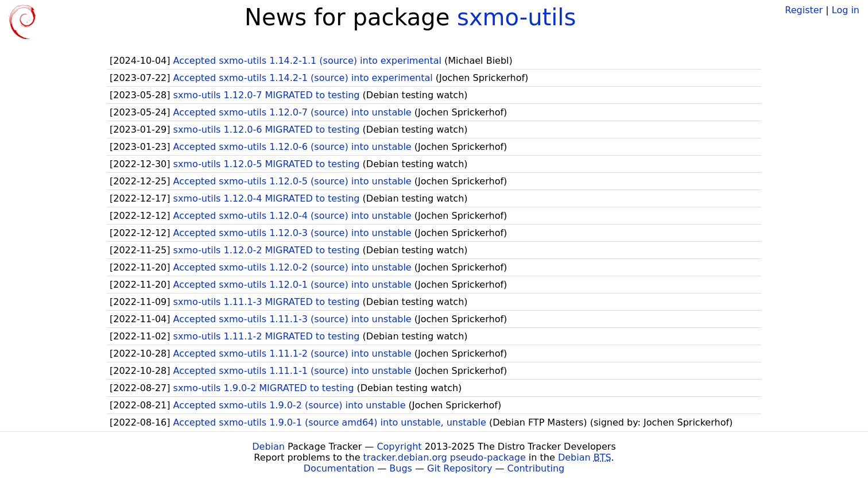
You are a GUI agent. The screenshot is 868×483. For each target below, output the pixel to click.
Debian (268, 447)
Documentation (339, 468)
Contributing (536, 468)
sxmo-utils (516, 17)
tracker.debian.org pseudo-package (445, 457)
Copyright (399, 447)
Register (804, 10)
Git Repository (460, 468)
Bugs (401, 468)
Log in (846, 10)
